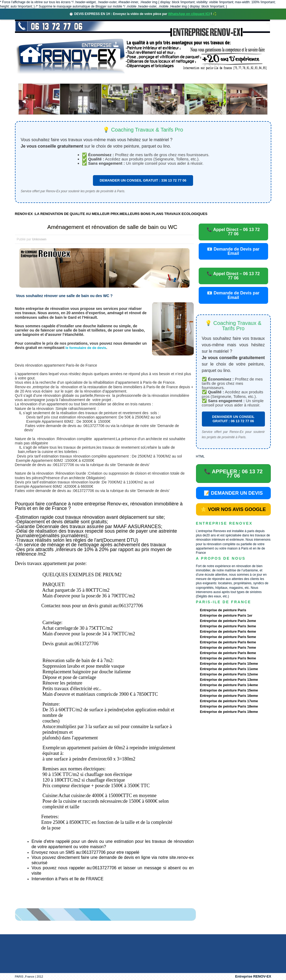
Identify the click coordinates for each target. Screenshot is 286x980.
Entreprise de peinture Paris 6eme (228, 642)
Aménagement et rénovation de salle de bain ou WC (112, 227)
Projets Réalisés (135, 79)
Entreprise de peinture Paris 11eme (229, 669)
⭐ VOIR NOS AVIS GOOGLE (233, 509)
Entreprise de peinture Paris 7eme (228, 647)
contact (222, 79)
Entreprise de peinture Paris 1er (226, 615)
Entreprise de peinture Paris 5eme (228, 637)
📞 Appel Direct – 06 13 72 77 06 (233, 232)
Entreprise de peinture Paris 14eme (229, 685)
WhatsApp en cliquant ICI (189, 14)
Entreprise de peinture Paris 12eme (229, 674)
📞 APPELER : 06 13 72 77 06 (233, 474)
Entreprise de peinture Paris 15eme (229, 690)
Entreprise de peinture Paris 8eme (228, 653)
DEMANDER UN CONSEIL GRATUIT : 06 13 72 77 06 (233, 419)
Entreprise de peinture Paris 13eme (229, 680)
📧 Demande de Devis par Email (233, 251)
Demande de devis (183, 79)
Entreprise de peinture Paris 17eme (229, 701)
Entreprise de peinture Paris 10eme (229, 664)
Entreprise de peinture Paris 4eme (228, 631)
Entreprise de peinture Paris (223, 610)
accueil (29, 79)
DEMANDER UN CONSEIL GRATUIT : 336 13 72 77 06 (143, 180)
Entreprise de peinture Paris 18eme (229, 706)
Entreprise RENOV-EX (253, 976)
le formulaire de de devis (85, 348)
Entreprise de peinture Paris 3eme (228, 626)
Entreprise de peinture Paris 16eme (229, 696)
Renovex (58, 79)
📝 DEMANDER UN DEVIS (233, 493)
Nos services (92, 79)
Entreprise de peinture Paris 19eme (229, 712)
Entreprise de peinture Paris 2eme (228, 621)
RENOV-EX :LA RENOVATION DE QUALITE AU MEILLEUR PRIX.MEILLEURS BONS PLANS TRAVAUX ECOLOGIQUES (111, 214)
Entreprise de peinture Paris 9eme (228, 658)
